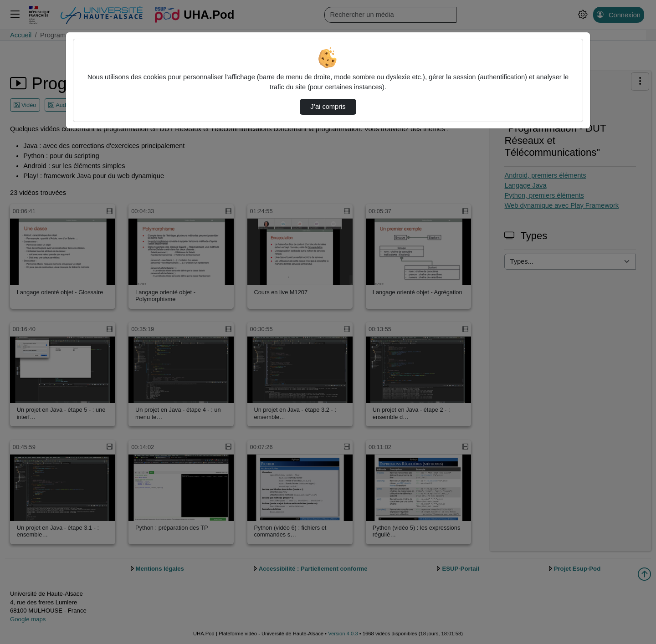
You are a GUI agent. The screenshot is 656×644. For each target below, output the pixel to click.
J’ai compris (328, 107)
